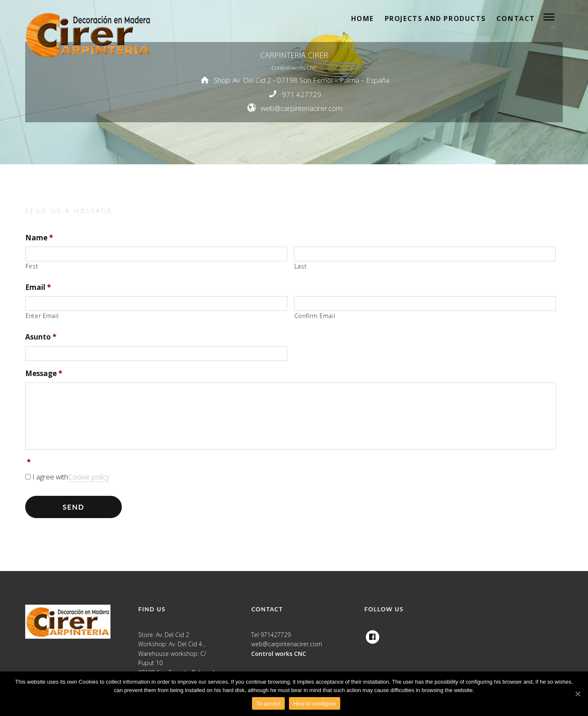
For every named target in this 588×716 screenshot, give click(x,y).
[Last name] (425, 254)
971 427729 (302, 94)
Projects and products (435, 18)
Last (301, 266)
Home (362, 18)
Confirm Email (315, 316)
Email (38, 287)
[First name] (156, 254)
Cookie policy (89, 477)
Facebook (373, 635)
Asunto (41, 337)
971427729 (276, 635)
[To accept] (577, 694)
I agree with (71, 477)
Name (39, 238)
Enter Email (42, 316)
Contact (516, 18)
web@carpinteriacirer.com (302, 108)
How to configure (315, 704)
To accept (268, 704)
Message (44, 374)
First (32, 266)
